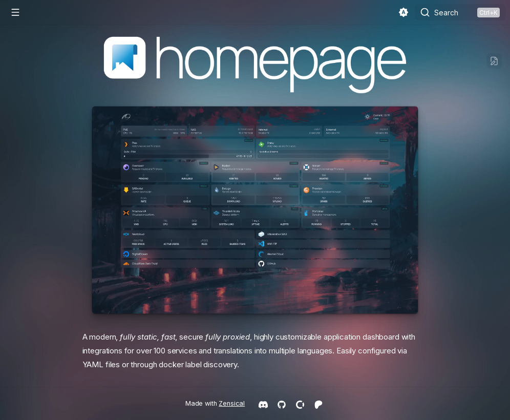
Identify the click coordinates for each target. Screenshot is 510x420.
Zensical (232, 403)
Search (446, 13)
